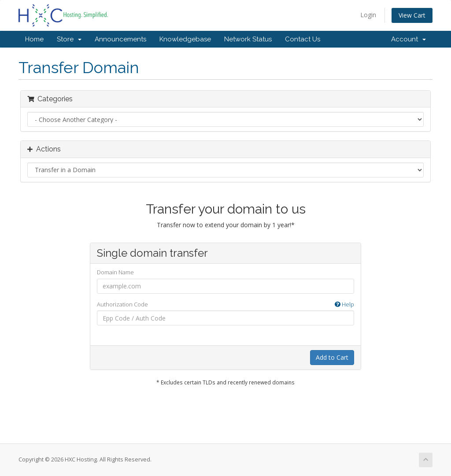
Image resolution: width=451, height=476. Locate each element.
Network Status (248, 39)
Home (34, 39)
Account (408, 39)
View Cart (412, 15)
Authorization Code (226, 304)
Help (344, 304)
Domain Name (115, 272)
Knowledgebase (185, 39)
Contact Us (303, 39)
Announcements (120, 39)
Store (69, 39)
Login (368, 15)
